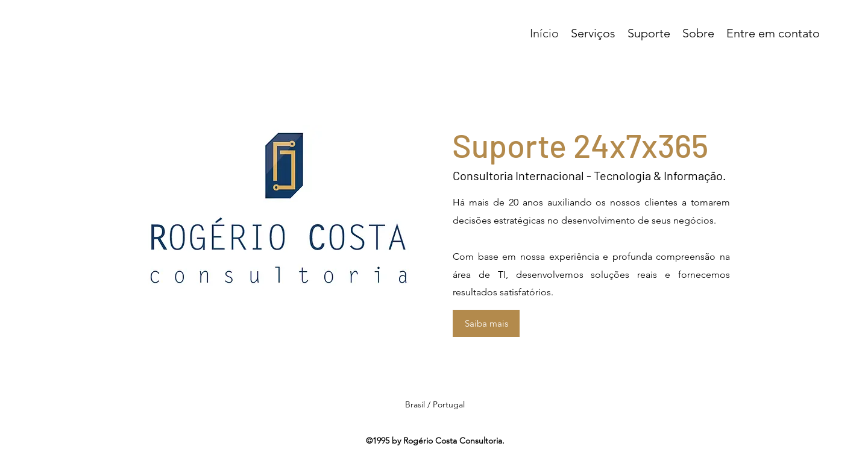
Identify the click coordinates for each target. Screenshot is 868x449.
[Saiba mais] (486, 323)
